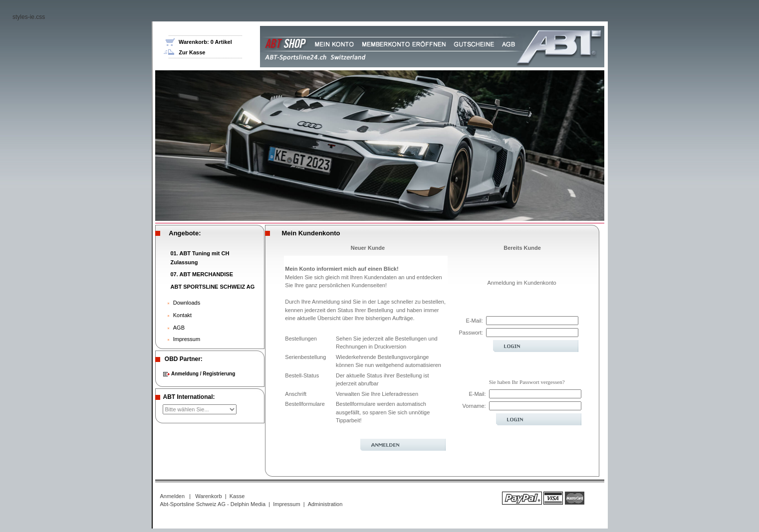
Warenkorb (208, 492)
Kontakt (182, 311)
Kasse (237, 492)
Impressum (187, 335)
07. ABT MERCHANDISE (202, 270)
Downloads (187, 298)
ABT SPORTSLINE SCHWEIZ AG (213, 282)
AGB (179, 323)
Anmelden (173, 492)
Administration (325, 500)
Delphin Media (248, 500)
